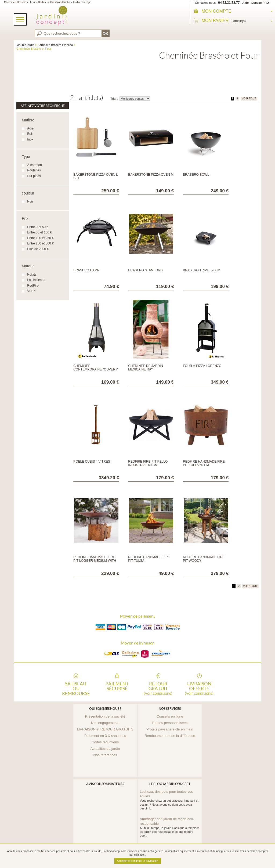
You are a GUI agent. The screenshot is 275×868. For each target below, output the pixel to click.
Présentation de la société (105, 716)
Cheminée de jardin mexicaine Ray (146, 368)
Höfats (32, 275)
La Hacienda (36, 280)
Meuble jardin (25, 45)
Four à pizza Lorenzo (202, 366)
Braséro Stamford (145, 270)
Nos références (105, 755)
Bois (30, 134)
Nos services (170, 709)
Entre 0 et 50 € (38, 227)
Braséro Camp (86, 270)
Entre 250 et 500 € (40, 243)
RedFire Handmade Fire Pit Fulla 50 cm (204, 463)
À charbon (35, 165)
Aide (245, 3)
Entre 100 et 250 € (40, 238)
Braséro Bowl (196, 175)
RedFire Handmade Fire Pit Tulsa (149, 559)
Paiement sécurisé (117, 686)
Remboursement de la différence (170, 736)
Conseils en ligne (170, 716)
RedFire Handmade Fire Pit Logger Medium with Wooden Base (95, 561)
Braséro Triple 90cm (202, 270)
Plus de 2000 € (38, 249)
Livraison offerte (199, 688)
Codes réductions (105, 742)
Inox (30, 139)
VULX (31, 291)
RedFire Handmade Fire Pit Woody (204, 559)
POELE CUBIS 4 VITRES (92, 462)
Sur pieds (34, 176)
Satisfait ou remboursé (76, 688)
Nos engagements (105, 723)
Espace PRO (260, 3)
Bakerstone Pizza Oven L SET (95, 176)
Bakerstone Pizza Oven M (151, 175)
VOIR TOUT (249, 98)
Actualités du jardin (105, 749)
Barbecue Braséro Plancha (55, 45)
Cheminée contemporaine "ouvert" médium (96, 369)
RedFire (33, 286)
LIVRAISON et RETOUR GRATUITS (105, 729)
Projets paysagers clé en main (170, 729)
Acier (31, 128)
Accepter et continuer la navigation (137, 861)
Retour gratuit (158, 688)
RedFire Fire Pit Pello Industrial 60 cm (148, 463)
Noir (30, 201)
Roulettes (34, 170)
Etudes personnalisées (170, 723)
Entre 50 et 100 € (39, 232)
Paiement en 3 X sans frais (105, 736)
